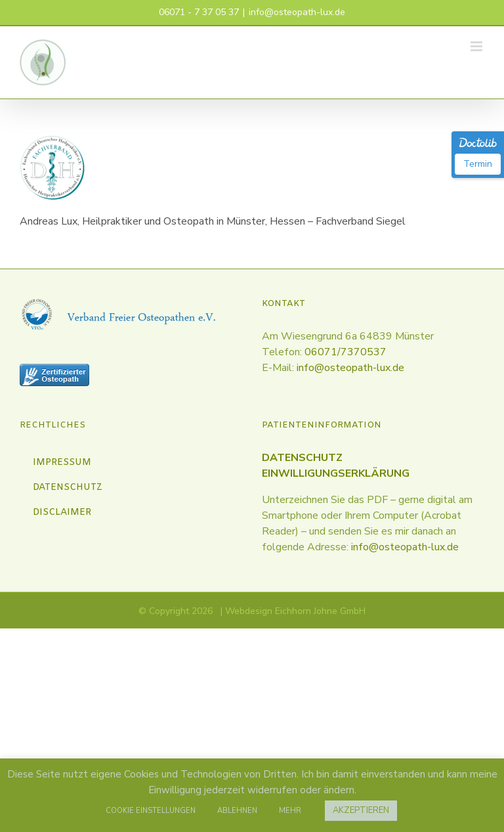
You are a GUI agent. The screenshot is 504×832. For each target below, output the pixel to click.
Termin (478, 164)
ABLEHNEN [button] (237, 811)
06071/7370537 (346, 352)
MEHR (290, 811)
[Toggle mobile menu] (477, 46)
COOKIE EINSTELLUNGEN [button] (151, 811)
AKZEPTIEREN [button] (361, 810)
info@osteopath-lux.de (297, 12)
